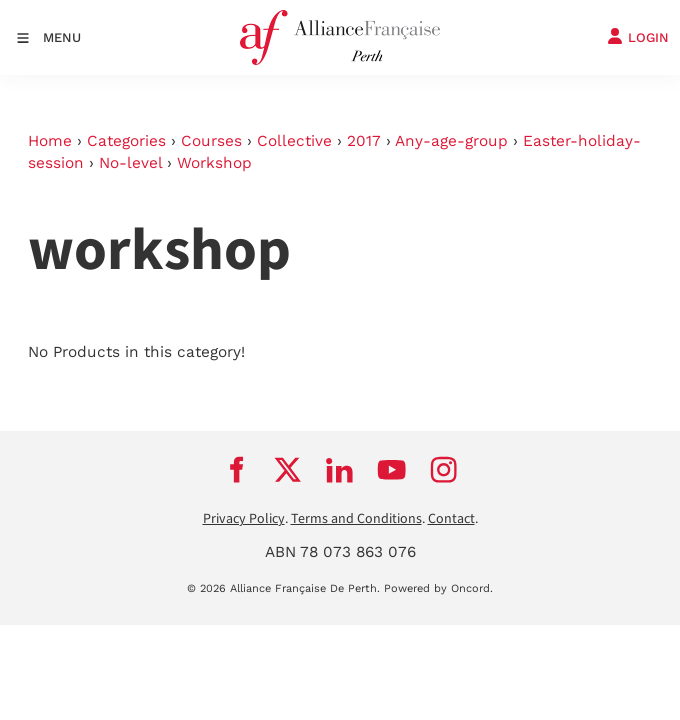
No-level (130, 163)
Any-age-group (451, 141)
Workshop (214, 163)
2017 (364, 141)
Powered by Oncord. (438, 588)
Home (50, 141)
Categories (126, 141)
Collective (294, 141)
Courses (211, 141)
